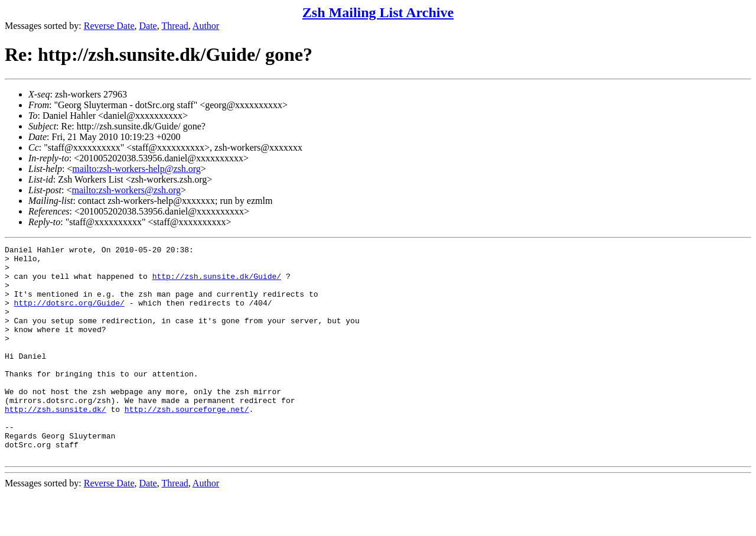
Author (206, 26)
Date (148, 26)
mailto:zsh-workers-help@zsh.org (136, 169)
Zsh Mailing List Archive (378, 12)
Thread (175, 26)
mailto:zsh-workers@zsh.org (126, 190)
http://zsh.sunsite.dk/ (56, 443)
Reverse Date (109, 26)
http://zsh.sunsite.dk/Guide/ (217, 283)
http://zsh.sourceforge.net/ (187, 443)
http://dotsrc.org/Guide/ (69, 315)
